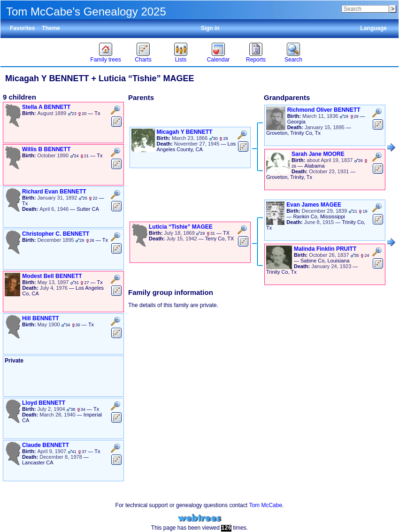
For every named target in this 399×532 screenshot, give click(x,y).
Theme (51, 28)
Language (373, 28)
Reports (256, 60)
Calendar (219, 60)
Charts (143, 60)
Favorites (22, 28)
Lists (181, 60)
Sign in (210, 28)
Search (293, 60)
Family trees (105, 60)
